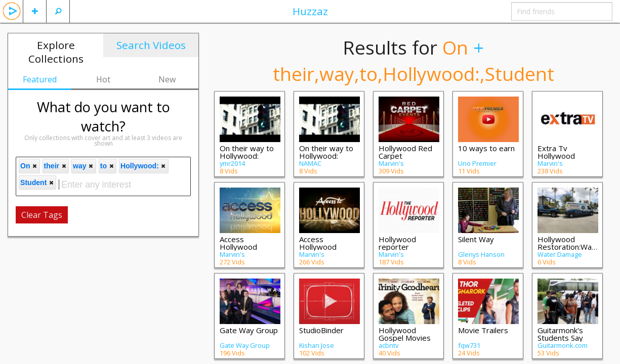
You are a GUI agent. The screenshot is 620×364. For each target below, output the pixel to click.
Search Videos (151, 45)
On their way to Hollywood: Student (247, 156)
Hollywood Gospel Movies (405, 334)
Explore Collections (56, 52)
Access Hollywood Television (238, 247)
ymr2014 (232, 163)
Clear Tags (42, 215)
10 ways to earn (486, 148)
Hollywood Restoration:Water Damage (570, 247)
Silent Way (476, 239)
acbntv (388, 345)
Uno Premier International (477, 167)
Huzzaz (310, 11)
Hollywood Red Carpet (405, 152)
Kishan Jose (317, 345)
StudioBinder (321, 330)
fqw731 (469, 345)
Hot (103, 79)
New (167, 79)
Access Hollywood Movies (318, 247)
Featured (40, 79)
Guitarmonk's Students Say (560, 334)
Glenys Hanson (481, 254)
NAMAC (310, 163)
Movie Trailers (483, 330)
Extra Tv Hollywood (556, 152)
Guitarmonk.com (563, 345)
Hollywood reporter (397, 243)
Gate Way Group (249, 330)
